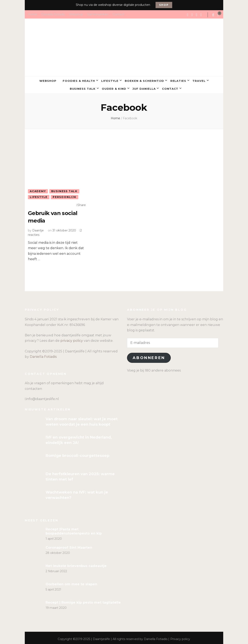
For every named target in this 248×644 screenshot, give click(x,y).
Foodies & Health (79, 80)
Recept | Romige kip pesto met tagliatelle (83, 600)
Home (33, 14)
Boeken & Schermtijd (144, 80)
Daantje (38, 228)
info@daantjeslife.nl (42, 397)
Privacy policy (180, 637)
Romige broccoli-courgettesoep (77, 453)
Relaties (178, 80)
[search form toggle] (214, 15)
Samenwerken (98, 14)
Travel (199, 80)
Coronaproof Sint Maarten (69, 545)
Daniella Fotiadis (53, 14)
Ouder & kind (114, 87)
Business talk (83, 87)
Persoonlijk (65, 195)
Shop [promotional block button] (164, 5)
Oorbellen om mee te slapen (71, 582)
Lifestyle (110, 80)
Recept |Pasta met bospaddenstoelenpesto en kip (74, 529)
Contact (118, 14)
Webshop (76, 14)
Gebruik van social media (54, 215)
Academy (38, 189)
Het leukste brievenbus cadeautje (76, 563)
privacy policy (72, 338)
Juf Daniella (144, 87)
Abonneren (149, 356)
